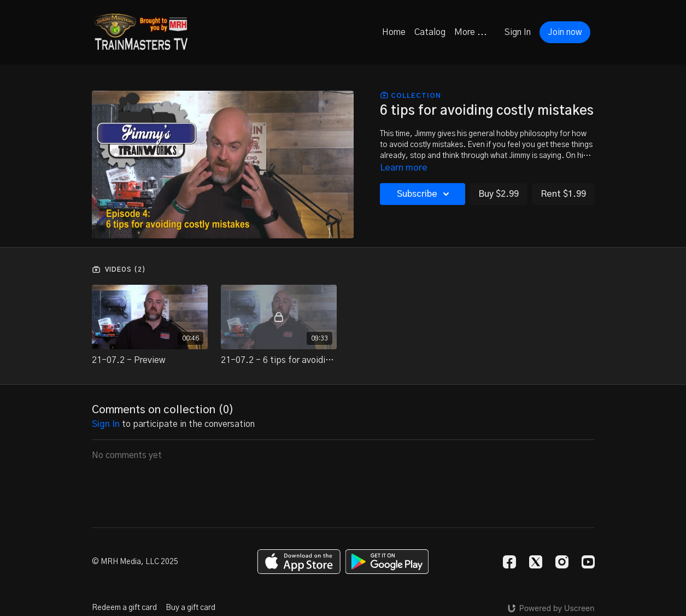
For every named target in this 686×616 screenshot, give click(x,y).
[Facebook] (509, 562)
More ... (471, 32)
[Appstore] (299, 562)
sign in (106, 424)
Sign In (518, 32)
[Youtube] (588, 562)
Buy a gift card (190, 608)
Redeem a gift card (124, 608)
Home (394, 32)
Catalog (430, 32)
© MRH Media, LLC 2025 (135, 562)
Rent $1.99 (563, 194)
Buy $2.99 (499, 194)
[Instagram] (562, 562)
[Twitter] (536, 562)
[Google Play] (387, 562)
